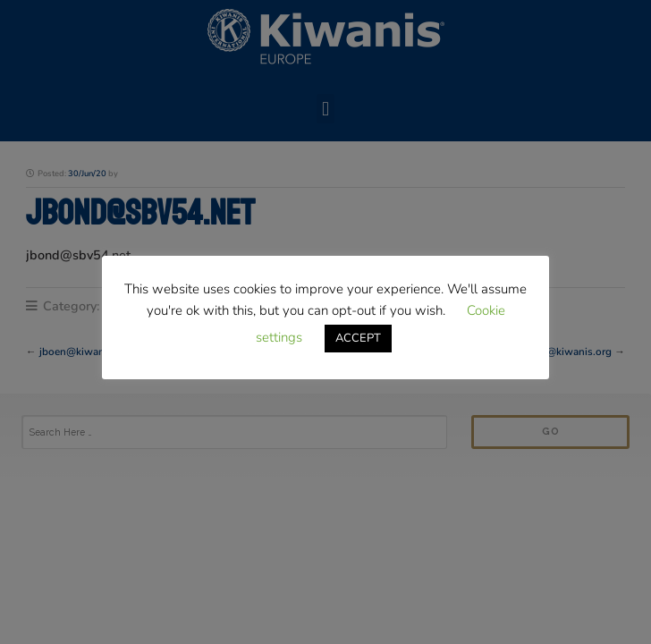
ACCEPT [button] (358, 338)
